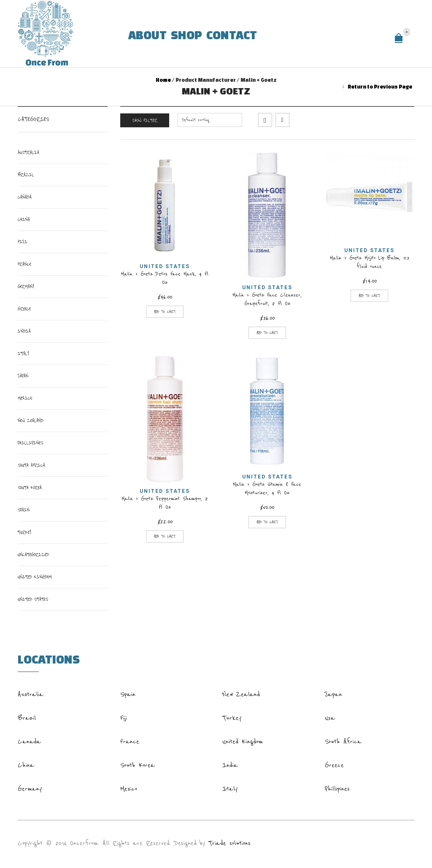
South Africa (31, 465)
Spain (24, 510)
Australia (28, 152)
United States (165, 266)
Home (163, 80)
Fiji (23, 242)
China (24, 219)
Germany (26, 286)
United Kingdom (35, 577)
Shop (186, 34)
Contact (232, 34)
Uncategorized (33, 555)
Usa (330, 718)
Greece (24, 309)
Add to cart (165, 312)
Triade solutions (229, 843)
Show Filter (145, 120)
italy (23, 353)
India (24, 331)
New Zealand (31, 421)
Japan (23, 376)
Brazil (26, 175)
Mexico (25, 398)
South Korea (30, 488)
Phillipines (30, 443)
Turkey (24, 532)
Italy (230, 789)
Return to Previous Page (380, 87)
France (24, 264)
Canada (25, 197)
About (147, 34)
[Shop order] (210, 120)
